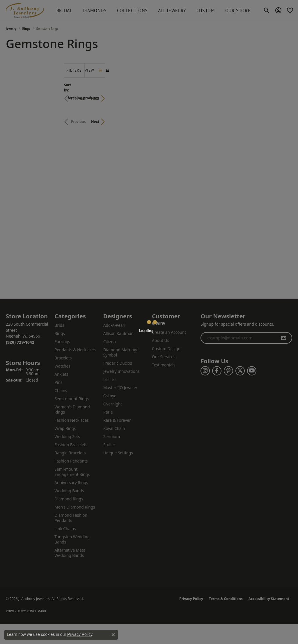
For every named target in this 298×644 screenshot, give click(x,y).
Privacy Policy (80, 634)
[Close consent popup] (113, 635)
